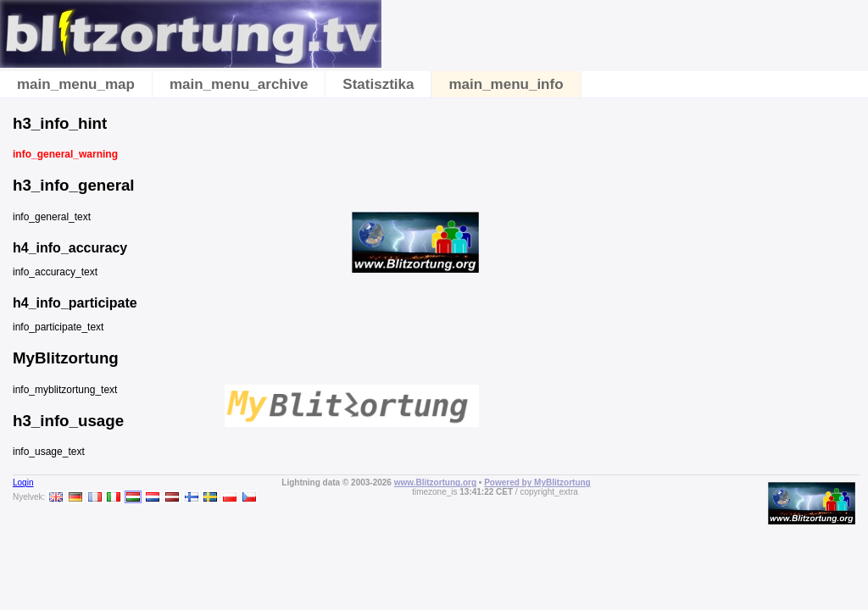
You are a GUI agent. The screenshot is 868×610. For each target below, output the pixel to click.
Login (23, 482)
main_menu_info (506, 84)
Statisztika (378, 84)
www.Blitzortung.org (435, 482)
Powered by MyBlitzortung (537, 482)
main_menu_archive (239, 84)
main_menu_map (76, 84)
